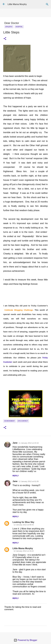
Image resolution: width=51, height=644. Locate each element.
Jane (15, 443)
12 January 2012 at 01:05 (28, 481)
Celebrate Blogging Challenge (19, 310)
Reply (16, 476)
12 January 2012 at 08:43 (24, 525)
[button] (5, 39)
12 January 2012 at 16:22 (24, 551)
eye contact (23, 421)
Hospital (19, 27)
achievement (10, 421)
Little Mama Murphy (17, 4)
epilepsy (9, 27)
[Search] (47, 4)
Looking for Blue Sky (23, 522)
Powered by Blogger (26, 640)
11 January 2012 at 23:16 (28, 443)
